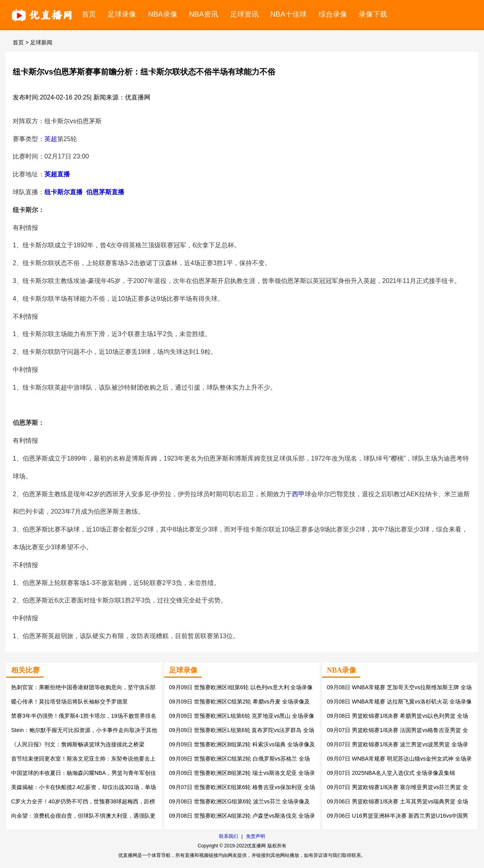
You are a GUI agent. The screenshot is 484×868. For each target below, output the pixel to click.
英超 (51, 139)
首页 (89, 14)
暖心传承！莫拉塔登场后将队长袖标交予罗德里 (69, 702)
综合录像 (333, 14)
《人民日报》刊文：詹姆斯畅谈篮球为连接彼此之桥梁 (78, 744)
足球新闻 (41, 42)
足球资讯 (244, 14)
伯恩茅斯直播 (105, 192)
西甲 (298, 494)
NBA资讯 (204, 14)
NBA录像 (163, 14)
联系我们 (229, 836)
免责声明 (255, 836)
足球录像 (122, 14)
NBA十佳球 (288, 14)
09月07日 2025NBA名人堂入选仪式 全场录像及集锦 (391, 773)
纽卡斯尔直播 (63, 192)
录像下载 (373, 14)
